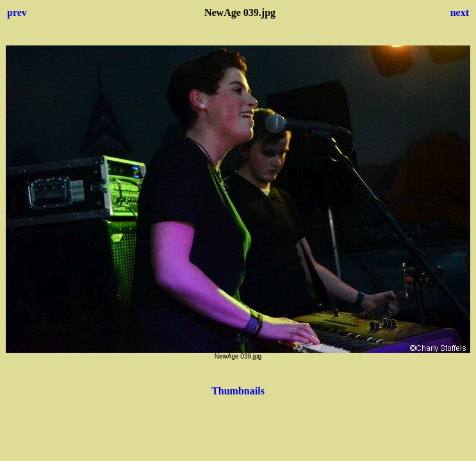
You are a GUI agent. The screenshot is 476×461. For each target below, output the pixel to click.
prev (17, 12)
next (460, 12)
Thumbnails (238, 391)
